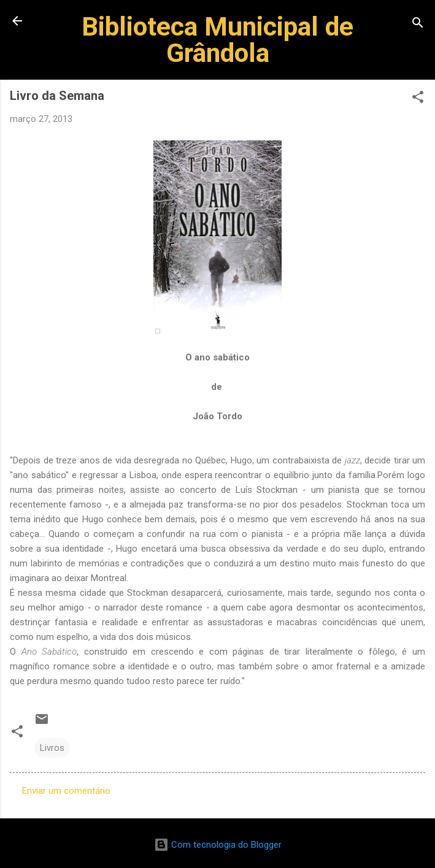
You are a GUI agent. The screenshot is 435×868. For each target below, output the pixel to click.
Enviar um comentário (66, 791)
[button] (418, 99)
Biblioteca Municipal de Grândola (218, 40)
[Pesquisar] (418, 25)
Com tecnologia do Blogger (218, 845)
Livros (52, 748)
